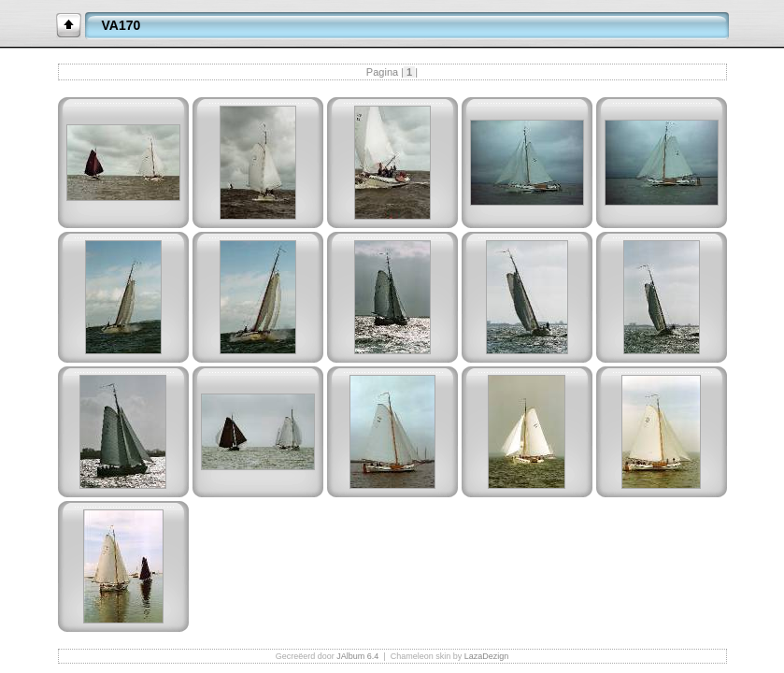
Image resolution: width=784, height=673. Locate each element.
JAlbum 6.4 (357, 656)
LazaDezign (487, 656)
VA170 (121, 25)
